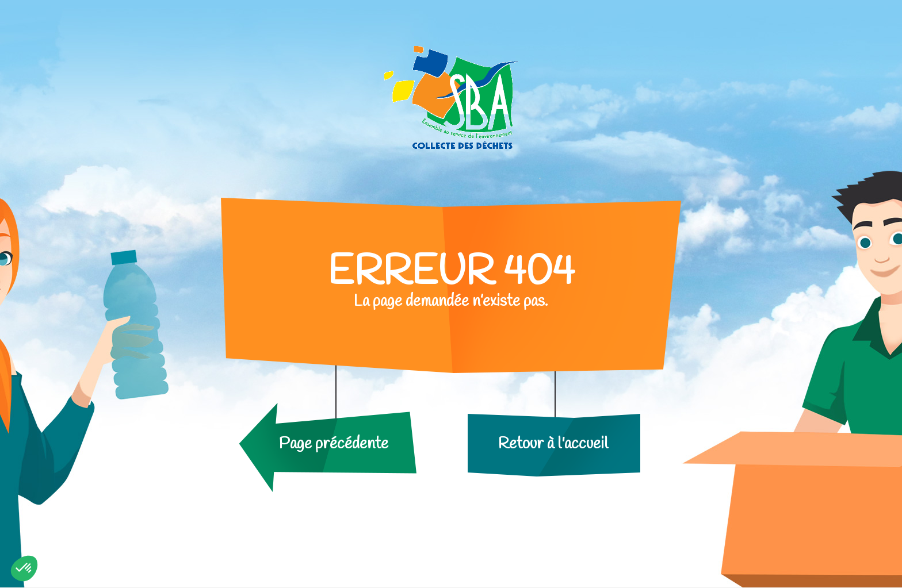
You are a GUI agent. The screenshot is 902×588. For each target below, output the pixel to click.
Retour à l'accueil (553, 444)
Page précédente (333, 444)
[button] (24, 568)
